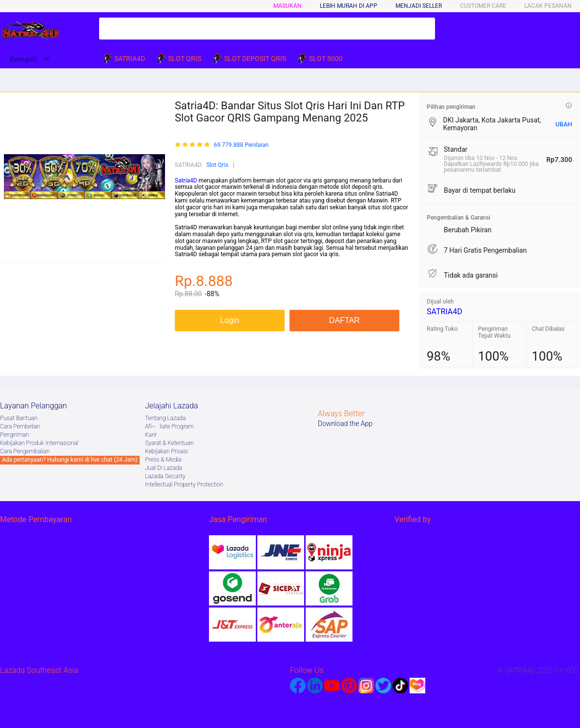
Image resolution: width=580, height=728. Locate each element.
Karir (151, 435)
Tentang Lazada (165, 418)
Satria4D (186, 181)
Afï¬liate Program (169, 426)
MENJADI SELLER (419, 6)
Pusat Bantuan (19, 418)
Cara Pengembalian (25, 451)
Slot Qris (217, 165)
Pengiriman (14, 435)
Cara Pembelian (20, 426)
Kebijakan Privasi (166, 451)
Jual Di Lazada (164, 468)
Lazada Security (165, 476)
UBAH (564, 124)
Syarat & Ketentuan (169, 443)
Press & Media (163, 460)
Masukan (288, 6)
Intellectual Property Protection (184, 485)
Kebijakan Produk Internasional (39, 443)
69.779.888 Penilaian (241, 145)
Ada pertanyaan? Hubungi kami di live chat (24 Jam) (70, 460)
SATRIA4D (445, 312)
